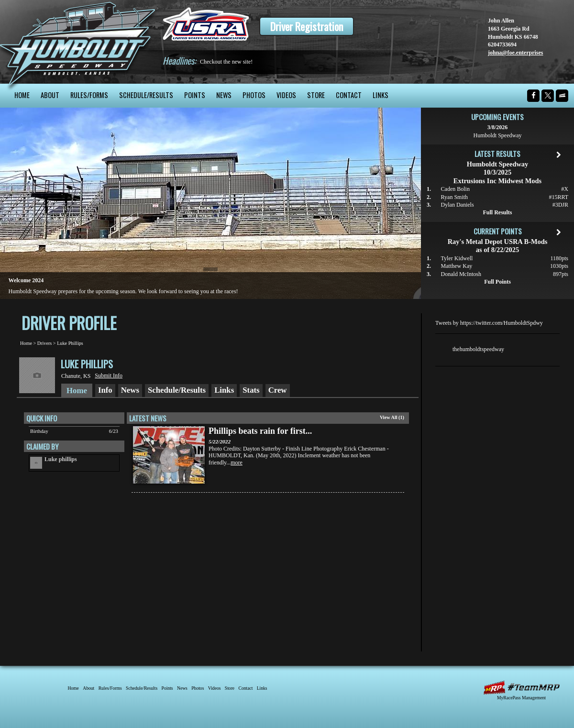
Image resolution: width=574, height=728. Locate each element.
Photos (254, 95)
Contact (349, 95)
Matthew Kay (457, 266)
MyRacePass (521, 688)
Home (22, 95)
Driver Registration (307, 26)
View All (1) (392, 417)
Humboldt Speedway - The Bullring (78, 42)
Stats (251, 390)
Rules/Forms (89, 95)
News (224, 95)
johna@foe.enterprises (515, 53)
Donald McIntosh (461, 274)
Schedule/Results (146, 95)
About (50, 95)
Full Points (497, 282)
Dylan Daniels (458, 205)
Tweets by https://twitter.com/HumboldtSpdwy (489, 323)
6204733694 (502, 44)
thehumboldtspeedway (478, 349)
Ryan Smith (455, 197)
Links (381, 95)
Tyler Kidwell (457, 258)
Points (195, 95)
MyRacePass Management (521, 698)
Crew (278, 390)
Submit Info (109, 375)
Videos (286, 95)
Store (316, 95)
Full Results (497, 212)
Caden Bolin (455, 189)
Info (105, 390)
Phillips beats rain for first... (260, 431)
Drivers (45, 343)
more (237, 463)
